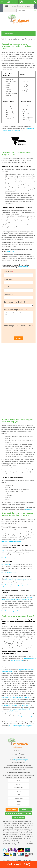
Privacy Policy (19, 798)
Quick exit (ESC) (19, 864)
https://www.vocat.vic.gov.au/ (10, 558)
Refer (18, 805)
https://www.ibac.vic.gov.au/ (9, 611)
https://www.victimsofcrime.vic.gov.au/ (12, 542)
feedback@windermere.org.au (24, 716)
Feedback (25, 810)
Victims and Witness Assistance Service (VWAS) (17, 579)
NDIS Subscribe (19, 817)
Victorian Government (23, 530)
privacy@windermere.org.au (9, 705)
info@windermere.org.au (20, 760)
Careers (18, 801)
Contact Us (12, 810)
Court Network (6, 564)
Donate (11, 2)
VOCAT (4, 550)
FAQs (18, 795)
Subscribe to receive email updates (19, 813)
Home (18, 781)
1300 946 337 (26, 2)
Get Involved (18, 788)
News (19, 791)
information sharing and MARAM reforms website (16, 697)
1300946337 (25, 705)
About (18, 784)
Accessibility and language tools (24, 6)
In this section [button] (18, 33)
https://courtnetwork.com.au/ (10, 572)
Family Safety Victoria (29, 658)
